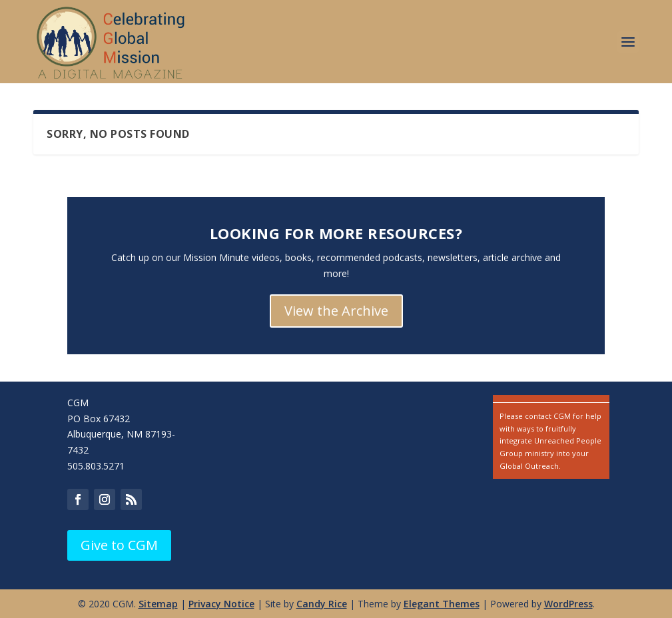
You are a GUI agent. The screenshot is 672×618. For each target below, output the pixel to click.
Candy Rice (322, 604)
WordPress (568, 604)
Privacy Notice (221, 604)
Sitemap (158, 604)
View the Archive (336, 311)
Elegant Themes (442, 604)
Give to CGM (119, 545)
